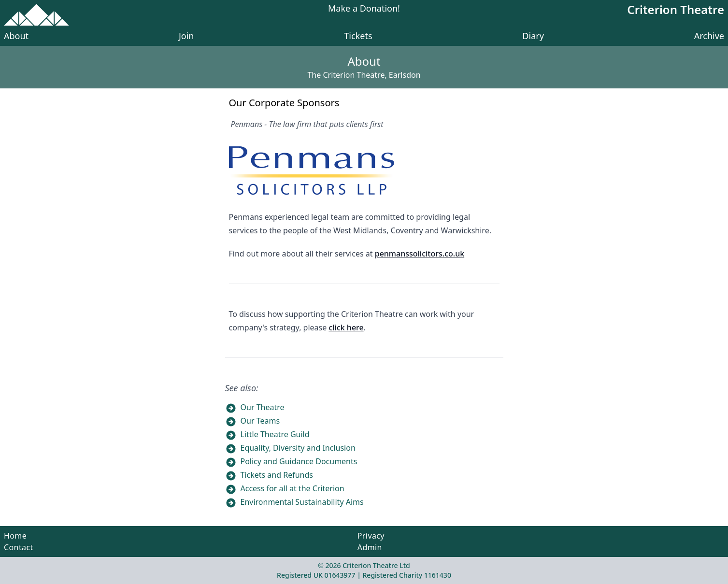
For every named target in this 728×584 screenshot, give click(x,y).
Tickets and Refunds (277, 475)
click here (346, 328)
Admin (370, 547)
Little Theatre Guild (275, 434)
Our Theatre (263, 407)
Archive (709, 36)
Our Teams (260, 421)
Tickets (358, 36)
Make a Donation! (364, 9)
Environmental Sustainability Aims (302, 502)
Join (186, 36)
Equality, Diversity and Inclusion (298, 448)
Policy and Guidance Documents (299, 461)
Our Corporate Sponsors (284, 103)
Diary (533, 36)
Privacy (371, 536)
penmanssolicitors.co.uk (420, 254)
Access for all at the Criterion (293, 488)
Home (15, 536)
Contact (19, 547)
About (16, 36)
